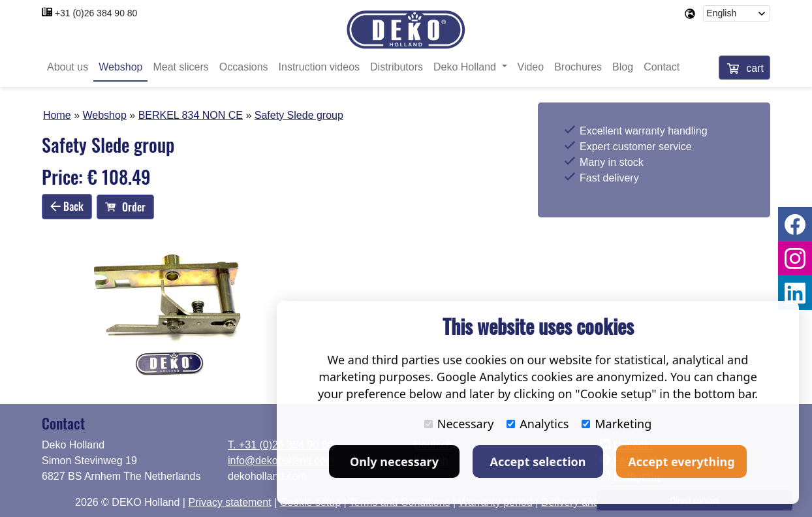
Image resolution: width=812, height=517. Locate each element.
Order (125, 207)
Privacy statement (229, 502)
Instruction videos (320, 67)
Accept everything (681, 462)
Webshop (120, 67)
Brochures (578, 67)
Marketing (617, 424)
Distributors (397, 67)
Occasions (244, 67)
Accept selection (538, 462)
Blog (623, 67)
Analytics (538, 424)
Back (67, 206)
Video (531, 67)
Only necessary (394, 462)
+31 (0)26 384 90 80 (96, 13)
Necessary (459, 424)
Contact (662, 67)
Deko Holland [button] (466, 67)
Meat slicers (180, 67)
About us (68, 67)
